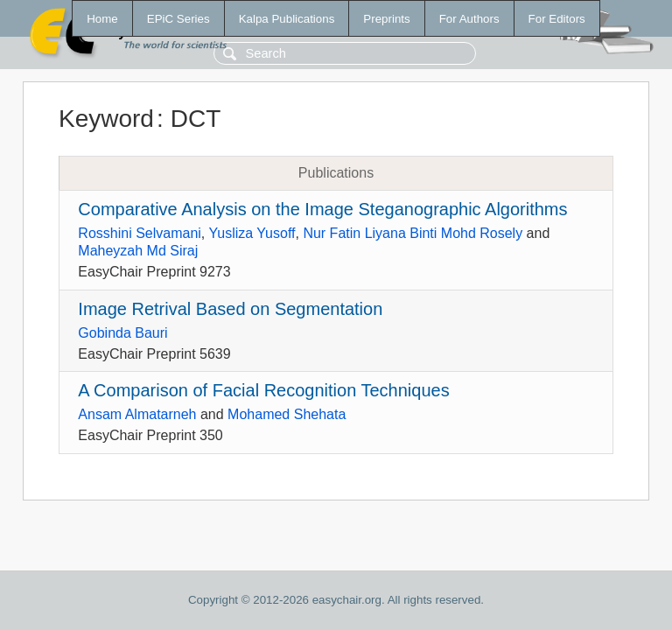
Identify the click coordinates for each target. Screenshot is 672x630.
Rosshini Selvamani (140, 233)
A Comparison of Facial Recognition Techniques (263, 390)
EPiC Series (178, 19)
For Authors (469, 19)
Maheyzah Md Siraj (138, 251)
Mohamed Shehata (287, 414)
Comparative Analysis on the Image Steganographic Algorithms (322, 209)
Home (102, 19)
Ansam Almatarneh (137, 414)
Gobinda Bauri (122, 333)
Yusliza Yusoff (252, 233)
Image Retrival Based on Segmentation (230, 309)
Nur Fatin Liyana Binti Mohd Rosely (413, 233)
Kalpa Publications (287, 19)
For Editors (557, 19)
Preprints (386, 19)
